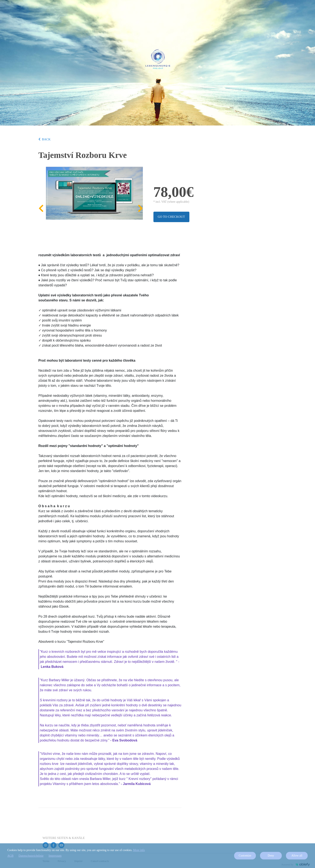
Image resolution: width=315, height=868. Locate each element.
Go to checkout (171, 217)
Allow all (297, 856)
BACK (45, 139)
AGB (10, 856)
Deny (271, 856)
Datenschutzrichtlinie (31, 856)
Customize (245, 856)
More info (139, 850)
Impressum (55, 856)
